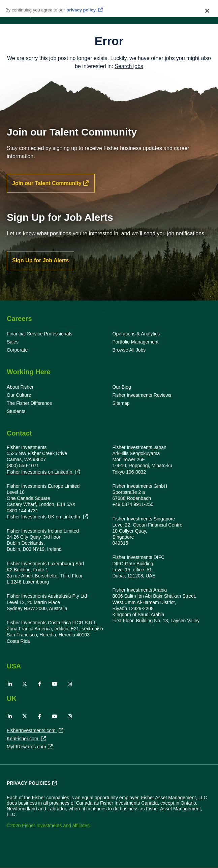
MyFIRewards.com (26, 747)
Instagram (70, 684)
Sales (13, 342)
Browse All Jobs (129, 350)
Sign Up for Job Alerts (40, 260)
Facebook (40, 684)
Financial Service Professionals (40, 334)
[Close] (207, 11)
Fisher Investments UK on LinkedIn (44, 517)
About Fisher (20, 387)
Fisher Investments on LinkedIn (40, 472)
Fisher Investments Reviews (142, 395)
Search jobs (129, 66)
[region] (109, 8)
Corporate (17, 350)
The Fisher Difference (29, 403)
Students (16, 411)
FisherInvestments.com (32, 731)
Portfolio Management (136, 342)
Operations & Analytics (136, 334)
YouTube (55, 684)
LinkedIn (10, 684)
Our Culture (19, 395)
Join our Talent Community (47, 183)
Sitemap (121, 403)
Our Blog (122, 387)
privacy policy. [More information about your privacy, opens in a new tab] (81, 10)
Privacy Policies (29, 783)
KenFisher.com (23, 739)
